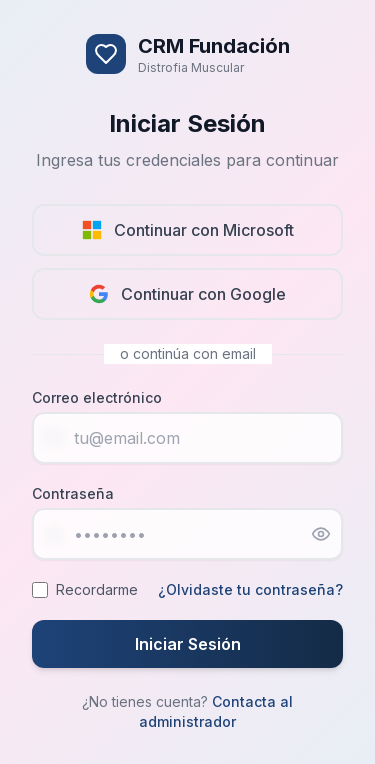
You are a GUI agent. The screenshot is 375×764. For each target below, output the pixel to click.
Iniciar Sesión (188, 644)
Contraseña (73, 493)
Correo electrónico (97, 397)
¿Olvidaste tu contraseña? (250, 589)
